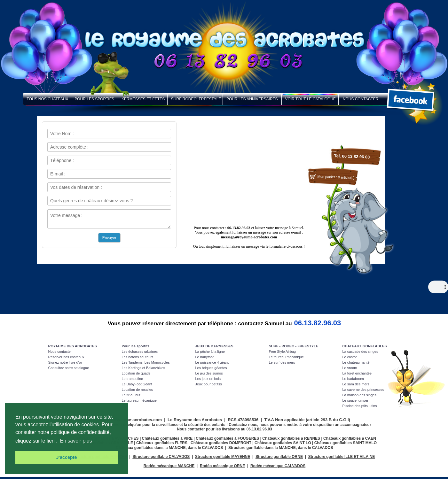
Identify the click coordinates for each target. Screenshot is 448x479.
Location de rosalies (138, 390)
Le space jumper (355, 400)
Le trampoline (133, 379)
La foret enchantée (357, 373)
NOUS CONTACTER (359, 99)
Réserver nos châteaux (66, 357)
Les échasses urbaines (140, 352)
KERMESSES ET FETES (143, 99)
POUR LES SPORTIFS (94, 99)
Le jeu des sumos (209, 373)
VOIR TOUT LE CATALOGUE (310, 99)
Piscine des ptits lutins (360, 406)
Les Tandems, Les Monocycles (146, 362)
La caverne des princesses (363, 390)
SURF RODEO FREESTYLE (195, 99)
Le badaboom (353, 379)
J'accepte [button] (66, 457)
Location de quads (136, 373)
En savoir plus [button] (76, 441)
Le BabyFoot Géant (137, 384)
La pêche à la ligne (210, 352)
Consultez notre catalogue (69, 368)
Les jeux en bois (208, 379)
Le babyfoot (205, 357)
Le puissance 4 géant (212, 362)
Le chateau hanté (356, 362)
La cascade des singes (360, 352)
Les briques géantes (211, 368)
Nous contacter (60, 352)
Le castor (350, 357)
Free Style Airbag (282, 352)
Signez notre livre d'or (65, 362)
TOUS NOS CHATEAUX (47, 99)
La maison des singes (359, 395)
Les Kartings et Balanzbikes (144, 368)
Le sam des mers (356, 384)
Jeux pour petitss (209, 384)
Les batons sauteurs (138, 357)
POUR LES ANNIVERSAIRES (252, 99)
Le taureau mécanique (139, 400)
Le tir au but (131, 395)
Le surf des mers (282, 362)
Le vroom (350, 368)
